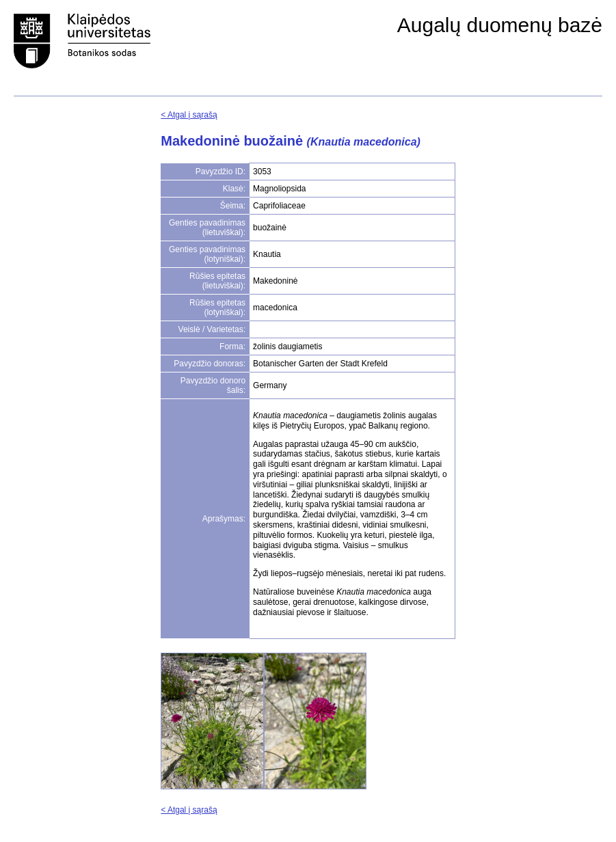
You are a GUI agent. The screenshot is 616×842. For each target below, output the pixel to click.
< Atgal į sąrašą (189, 115)
